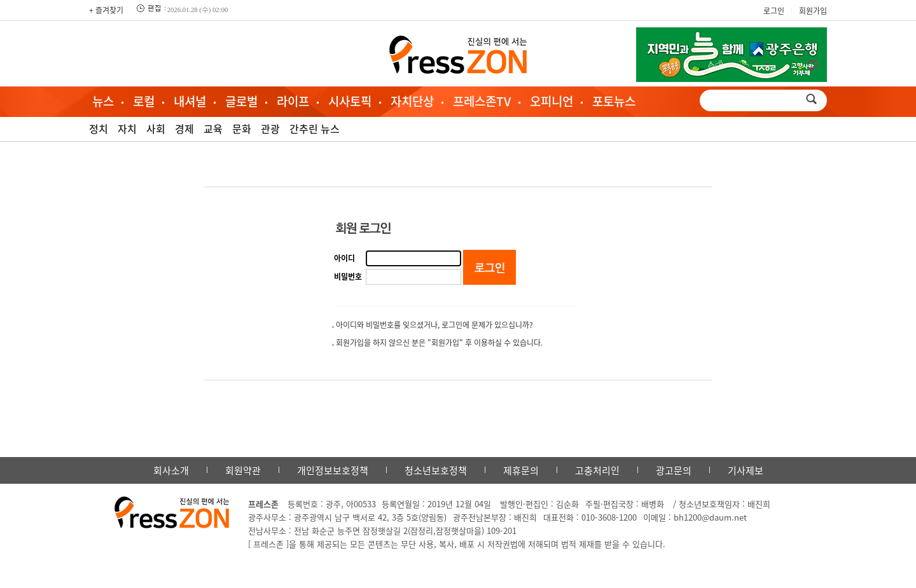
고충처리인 (597, 470)
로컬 (144, 101)
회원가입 (813, 11)
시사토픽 (350, 101)
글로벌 (241, 101)
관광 (270, 128)
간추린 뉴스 (315, 128)
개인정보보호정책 (333, 470)
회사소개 (171, 470)
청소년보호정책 (436, 470)
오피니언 (552, 101)
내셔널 (190, 101)
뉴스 (103, 101)
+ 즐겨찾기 (106, 10)
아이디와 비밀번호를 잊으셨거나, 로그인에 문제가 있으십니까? (434, 325)
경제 (184, 128)
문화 (242, 128)
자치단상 (412, 101)
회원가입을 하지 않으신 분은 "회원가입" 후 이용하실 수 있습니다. (439, 343)
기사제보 (746, 470)
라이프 (293, 101)
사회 (156, 128)
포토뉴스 (614, 101)
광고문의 (674, 470)
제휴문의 (521, 470)
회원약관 (243, 470)
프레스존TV (482, 101)
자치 (127, 128)
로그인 (774, 11)
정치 (99, 128)
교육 (213, 128)
